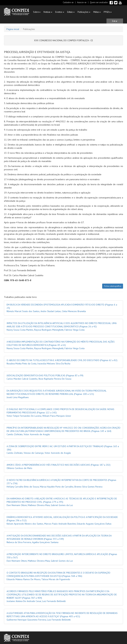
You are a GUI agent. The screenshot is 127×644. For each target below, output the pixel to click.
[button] (115, 21)
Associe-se (82, 2)
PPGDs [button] (108, 12)
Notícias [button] (48, 12)
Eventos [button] (60, 12)
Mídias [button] (97, 12)
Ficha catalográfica (113, 286)
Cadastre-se (68, 2)
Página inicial (13, 29)
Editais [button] (71, 12)
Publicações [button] (84, 12)
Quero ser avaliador (99, 2)
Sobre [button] (37, 12)
